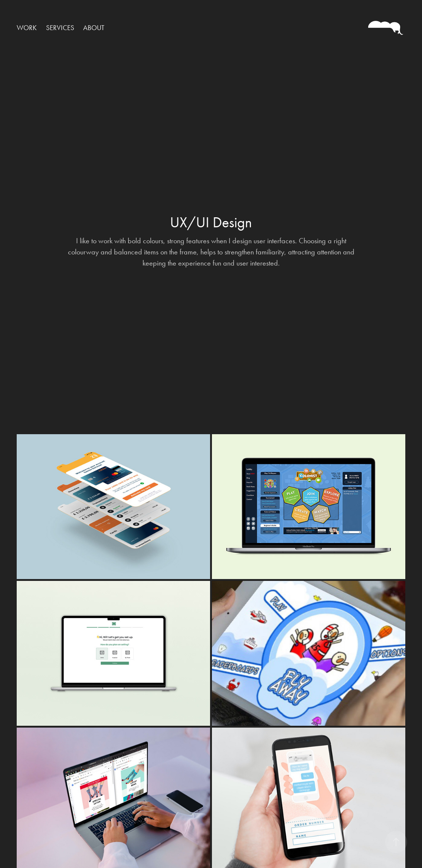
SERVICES (60, 28)
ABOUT (94, 28)
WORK (27, 28)
